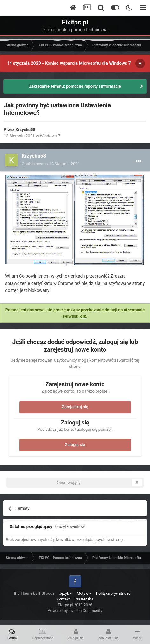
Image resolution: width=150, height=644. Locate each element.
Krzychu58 (25, 129)
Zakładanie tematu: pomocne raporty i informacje (75, 86)
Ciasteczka (84, 599)
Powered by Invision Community (75, 611)
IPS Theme (23, 593)
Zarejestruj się (75, 407)
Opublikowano (51, 164)
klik (83, 316)
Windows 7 (50, 136)
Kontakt (63, 599)
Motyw (84, 593)
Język (65, 593)
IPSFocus (46, 593)
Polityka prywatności (114, 593)
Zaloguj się (75, 445)
